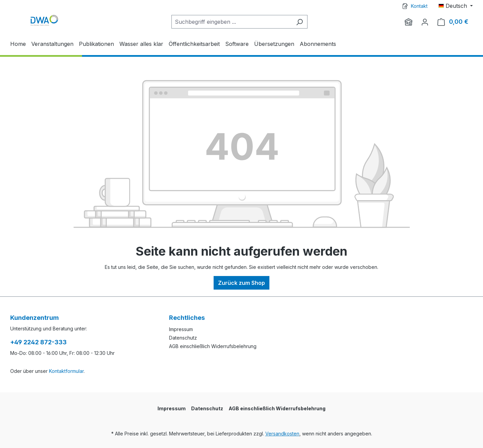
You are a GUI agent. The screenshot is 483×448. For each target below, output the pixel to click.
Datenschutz (183, 338)
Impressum (181, 329)
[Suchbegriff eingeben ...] (232, 22)
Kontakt (419, 6)
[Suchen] (299, 22)
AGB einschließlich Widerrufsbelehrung (213, 346)
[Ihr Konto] (425, 22)
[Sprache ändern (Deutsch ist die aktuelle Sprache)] (456, 6)
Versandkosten (282, 434)
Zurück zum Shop (241, 283)
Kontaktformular (66, 371)
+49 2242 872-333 (38, 342)
